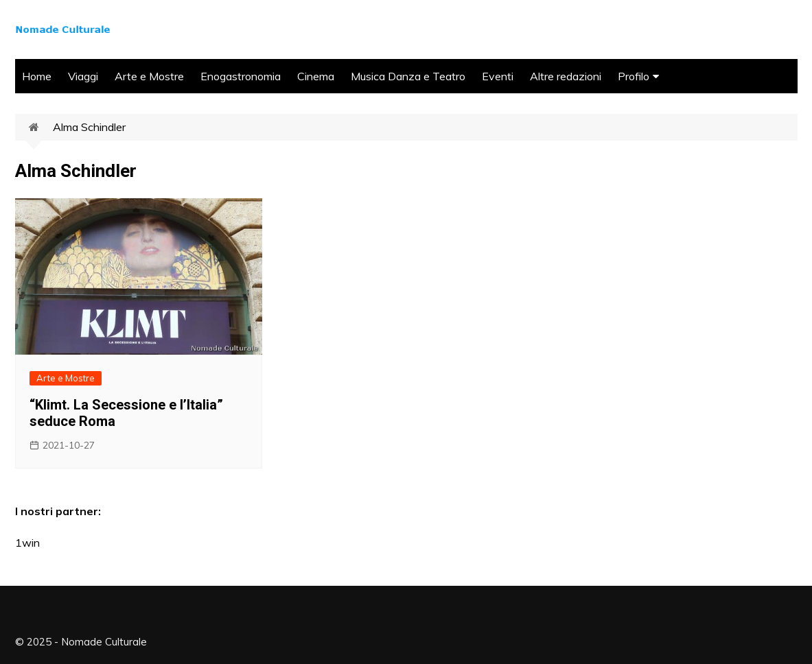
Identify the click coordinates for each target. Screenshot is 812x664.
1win (27, 543)
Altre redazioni (566, 76)
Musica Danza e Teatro (408, 76)
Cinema (316, 76)
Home (37, 76)
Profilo (634, 76)
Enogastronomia (241, 76)
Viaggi (83, 76)
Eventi (498, 76)
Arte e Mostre (149, 76)
